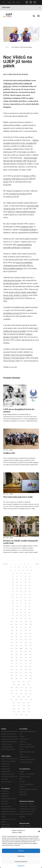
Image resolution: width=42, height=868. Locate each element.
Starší (37, 564)
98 (25, 618)
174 (30, 664)
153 (26, 652)
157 (21, 655)
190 (12, 676)
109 (31, 624)
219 (16, 694)
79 (30, 606)
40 (13, 585)
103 (26, 622)
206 (24, 685)
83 (25, 609)
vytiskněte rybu (27, 227)
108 (26, 624)
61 (17, 597)
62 (21, 597)
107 (21, 624)
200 (14, 682)
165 (12, 661)
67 (21, 600)
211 (26, 688)
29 (30, 576)
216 (26, 691)
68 (25, 600)
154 (30, 652)
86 (17, 612)
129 (30, 636)
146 (16, 649)
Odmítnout (21, 856)
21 (17, 573)
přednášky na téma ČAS (13, 313)
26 (17, 576)
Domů (7, 47)
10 (19, 567)
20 (13, 573)
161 (16, 658)
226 (28, 697)
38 (25, 582)
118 (26, 630)
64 (30, 597)
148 (26, 649)
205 (19, 685)
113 (25, 628)
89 (30, 612)
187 (21, 673)
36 (17, 582)
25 (13, 576)
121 (17, 634)
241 (19, 709)
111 (17, 628)
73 (25, 603)
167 (21, 661)
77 (21, 606)
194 (31, 676)
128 (26, 636)
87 (21, 612)
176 (16, 667)
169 (31, 661)
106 (16, 624)
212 (31, 688)
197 (21, 679)
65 (13, 600)
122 (21, 634)
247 (29, 712)
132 (21, 640)
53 (25, 591)
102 (21, 622)
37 (21, 582)
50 (13, 591)
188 (26, 673)
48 (25, 588)
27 (21, 576)
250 (26, 715)
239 (28, 706)
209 (17, 688)
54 (29, 591)
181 (17, 670)
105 (12, 624)
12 (27, 567)
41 (17, 585)
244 (14, 712)
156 (16, 655)
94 (30, 615)
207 (29, 685)
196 (16, 679)
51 (17, 591)
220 (21, 694)
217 (31, 691)
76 (17, 606)
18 (27, 570)
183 (26, 670)
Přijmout (21, 851)
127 (21, 636)
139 (30, 643)
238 (24, 706)
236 (14, 706)
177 (21, 667)
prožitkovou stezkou (18, 194)
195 (12, 679)
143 (26, 646)
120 (12, 634)
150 (12, 652)
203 (28, 682)
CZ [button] (4, 2)
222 (31, 694)
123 (26, 634)
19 (31, 570)
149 (31, 649)
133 (26, 640)
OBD (9, 2)
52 (21, 591)
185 (12, 673)
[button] (39, 831)
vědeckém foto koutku (12, 280)
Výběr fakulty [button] (21, 7)
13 (31, 567)
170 (12, 664)
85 (13, 612)
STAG (18, 2)
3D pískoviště (9, 298)
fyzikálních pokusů (29, 230)
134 (30, 640)
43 (25, 585)
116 (17, 630)
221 (26, 694)
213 (12, 691)
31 (17, 579)
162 (21, 658)
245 (19, 712)
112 (21, 628)
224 (19, 697)
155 (12, 655)
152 (21, 652)
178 (26, 667)
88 (25, 612)
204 (14, 685)
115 (12, 630)
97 (21, 618)
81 (17, 609)
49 (30, 588)
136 (16, 643)
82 (21, 609)
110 (12, 628)
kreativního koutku (11, 283)
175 (12, 667)
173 (26, 664)
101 (16, 622)
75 (13, 606)
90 (13, 615)
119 (30, 630)
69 (30, 600)
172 (21, 664)
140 (12, 646)
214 (16, 691)
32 (21, 579)
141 (16, 646)
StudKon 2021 (9, 453)
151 (17, 652)
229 (21, 700)
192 (21, 676)
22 (21, 573)
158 (26, 655)
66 (17, 600)
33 (25, 579)
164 (31, 658)
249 (21, 715)
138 (26, 643)
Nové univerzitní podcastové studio (18, 497)
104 (31, 622)
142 (21, 646)
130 (12, 640)
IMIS (14, 2)
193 (26, 676)
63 (25, 597)
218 (12, 694)
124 (30, 634)
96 (17, 618)
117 (21, 630)
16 (19, 570)
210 (22, 688)
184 (30, 670)
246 (24, 712)
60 (13, 597)
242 (24, 709)
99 (30, 618)
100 (12, 622)
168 (26, 661)
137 (21, 643)
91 (17, 615)
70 (13, 603)
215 (21, 691)
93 (25, 615)
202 (24, 682)
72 (21, 603)
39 (30, 582)
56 (17, 594)
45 (13, 588)
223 (14, 697)
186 (16, 673)
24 (29, 573)
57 (21, 594)
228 (16, 700)
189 (30, 673)
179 (30, 667)
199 (31, 679)
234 (24, 703)
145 (12, 649)
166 (16, 661)
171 (17, 664)
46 (17, 588)
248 (16, 715)
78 (25, 606)
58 (25, 594)
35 (13, 582)
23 (25, 573)
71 (17, 603)
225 (24, 697)
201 (19, 682)
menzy (6, 182)
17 (23, 570)
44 (30, 585)
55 (13, 594)
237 (19, 706)
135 (12, 643)
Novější (6, 564)
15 (15, 570)
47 (21, 588)
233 (19, 703)
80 (13, 609)
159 (30, 655)
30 (13, 579)
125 (12, 636)
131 (17, 640)
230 (26, 700)
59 (30, 594)
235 (28, 703)
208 (12, 688)
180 (12, 670)
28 (25, 576)
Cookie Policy (21, 866)
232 (14, 703)
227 (11, 700)
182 (21, 670)
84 (29, 609)
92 (21, 615)
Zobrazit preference (21, 862)
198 (26, 679)
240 (14, 709)
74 (29, 603)
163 (26, 658)
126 (16, 636)
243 (28, 709)
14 (11, 570)
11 (23, 567)
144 (31, 646)
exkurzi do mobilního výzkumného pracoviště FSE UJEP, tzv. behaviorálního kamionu (18, 266)
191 (16, 676)
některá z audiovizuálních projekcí (22, 212)
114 (30, 628)
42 (21, 585)
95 (13, 618)
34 (29, 579)
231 (31, 700)
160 (12, 658)
